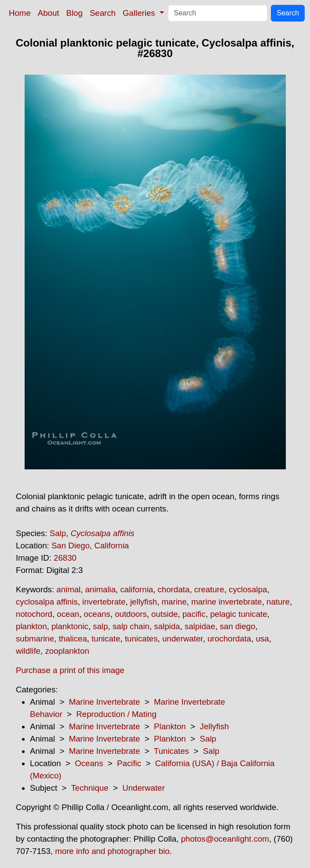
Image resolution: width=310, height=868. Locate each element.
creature (209, 589)
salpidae (200, 626)
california (137, 589)
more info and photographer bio (112, 851)
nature (278, 602)
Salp (58, 533)
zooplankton (67, 651)
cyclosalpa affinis (47, 602)
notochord (34, 614)
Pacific (129, 763)
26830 (65, 558)
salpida (167, 626)
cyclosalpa (248, 589)
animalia (100, 589)
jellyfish (144, 602)
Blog (75, 13)
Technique (90, 788)
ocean (68, 614)
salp (100, 626)
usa (263, 639)
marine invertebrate (227, 602)
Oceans (89, 763)
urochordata (230, 639)
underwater (182, 639)
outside (164, 614)
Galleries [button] (140, 13)
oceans (97, 614)
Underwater (143, 788)
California (111, 546)
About (49, 13)
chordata (174, 589)
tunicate (106, 639)
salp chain (131, 626)
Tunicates (171, 751)
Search (103, 13)
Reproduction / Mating (116, 714)
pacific (194, 614)
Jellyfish (214, 726)
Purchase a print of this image (70, 670)
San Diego (71, 546)
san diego (238, 626)
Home (20, 13)
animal (68, 589)
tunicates (141, 639)
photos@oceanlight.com (225, 839)
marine (174, 602)
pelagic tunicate (239, 614)
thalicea (73, 639)
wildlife (28, 651)
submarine (35, 639)
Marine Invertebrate (105, 702)
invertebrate (104, 602)
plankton (31, 626)
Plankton (170, 726)
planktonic (70, 626)
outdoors (131, 614)
